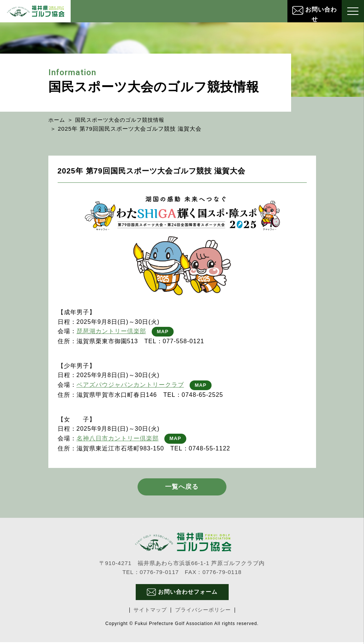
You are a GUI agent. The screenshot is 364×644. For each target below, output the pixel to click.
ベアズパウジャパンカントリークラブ (130, 385)
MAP (163, 331)
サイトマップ (150, 612)
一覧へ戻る (182, 488)
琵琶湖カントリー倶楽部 (111, 331)
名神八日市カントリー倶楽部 (118, 438)
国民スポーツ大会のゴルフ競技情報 (124, 120)
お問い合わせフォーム (182, 594)
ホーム (57, 120)
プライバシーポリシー (203, 612)
